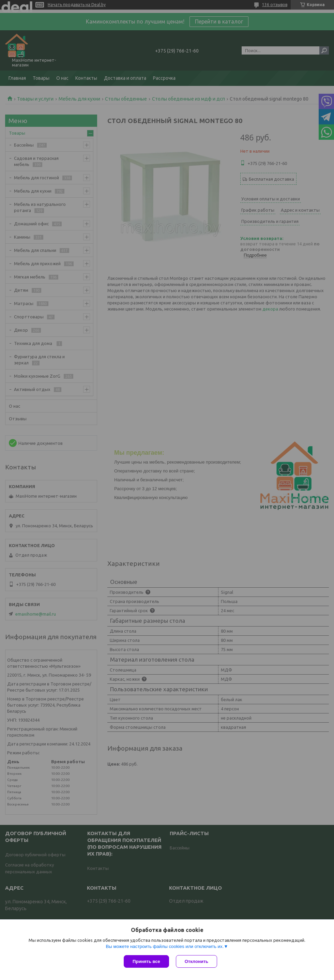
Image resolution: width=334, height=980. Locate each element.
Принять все (146, 961)
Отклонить (196, 961)
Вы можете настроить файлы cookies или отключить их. (165, 946)
